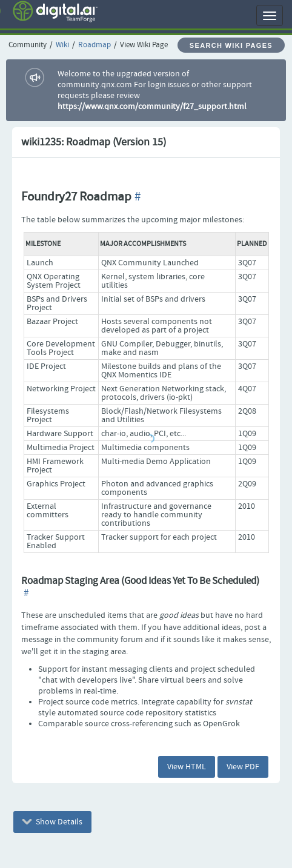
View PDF (243, 767)
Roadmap (95, 45)
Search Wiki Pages (231, 45)
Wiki (62, 45)
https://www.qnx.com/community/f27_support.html (152, 107)
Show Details (52, 822)
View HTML (187, 767)
